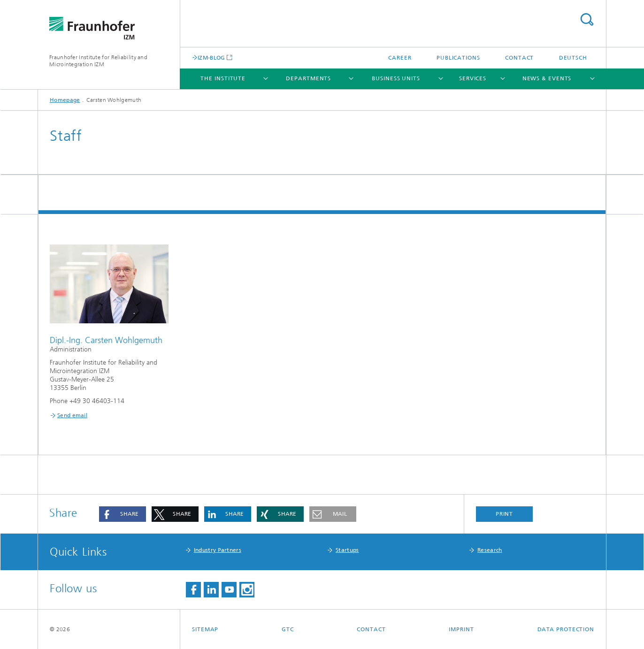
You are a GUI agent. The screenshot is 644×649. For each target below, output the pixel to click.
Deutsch (573, 58)
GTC (288, 629)
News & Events (547, 78)
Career (400, 58)
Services (473, 78)
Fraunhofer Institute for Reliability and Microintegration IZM (98, 61)
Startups (347, 550)
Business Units (396, 78)
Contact (519, 58)
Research (490, 550)
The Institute (223, 78)
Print (505, 514)
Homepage (65, 100)
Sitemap (205, 629)
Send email (72, 415)
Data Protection (566, 629)
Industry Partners (218, 550)
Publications (458, 58)
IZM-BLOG (211, 57)
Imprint (461, 629)
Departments (308, 78)
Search (587, 19)
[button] (123, 514)
